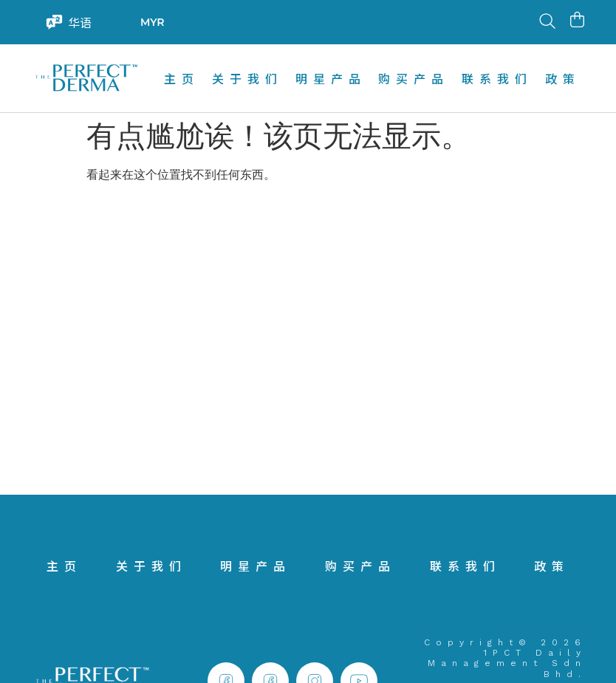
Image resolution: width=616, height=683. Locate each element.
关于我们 (247, 78)
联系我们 (497, 78)
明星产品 (331, 78)
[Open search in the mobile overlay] (546, 22)
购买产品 (414, 78)
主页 (182, 78)
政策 (563, 78)
